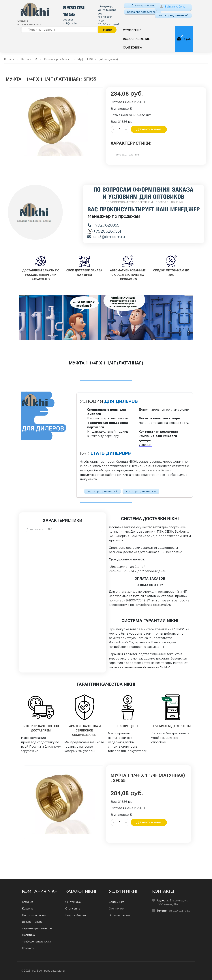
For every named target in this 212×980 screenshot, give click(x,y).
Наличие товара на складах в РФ (164, 423)
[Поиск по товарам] (60, 30)
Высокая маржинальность (108, 418)
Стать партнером (142, 5)
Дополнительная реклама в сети (164, 410)
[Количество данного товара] (120, 129)
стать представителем (141, 491)
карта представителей (103, 491)
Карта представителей (142, 12)
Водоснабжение (76, 915)
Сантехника (73, 902)
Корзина (28, 909)
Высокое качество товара (159, 418)
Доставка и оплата (34, 915)
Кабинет (28, 902)
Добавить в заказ (149, 129)
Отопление (73, 909)
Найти (107, 30)
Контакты (28, 948)
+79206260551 (104, 225)
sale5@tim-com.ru (106, 237)
